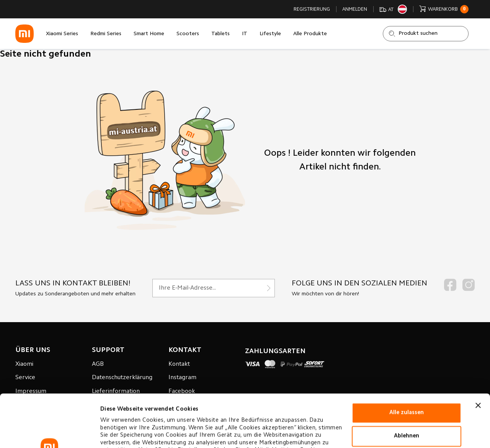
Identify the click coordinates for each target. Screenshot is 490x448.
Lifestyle (270, 34)
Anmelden (355, 9)
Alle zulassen (407, 360)
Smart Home (149, 34)
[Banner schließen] (478, 353)
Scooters (188, 34)
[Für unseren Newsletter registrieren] (214, 288)
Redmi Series (106, 34)
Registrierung (312, 9)
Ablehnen (407, 384)
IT (245, 34)
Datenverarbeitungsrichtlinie (142, 413)
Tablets (220, 34)
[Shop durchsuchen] (426, 34)
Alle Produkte (310, 34)
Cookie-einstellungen (130, 433)
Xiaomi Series (62, 34)
